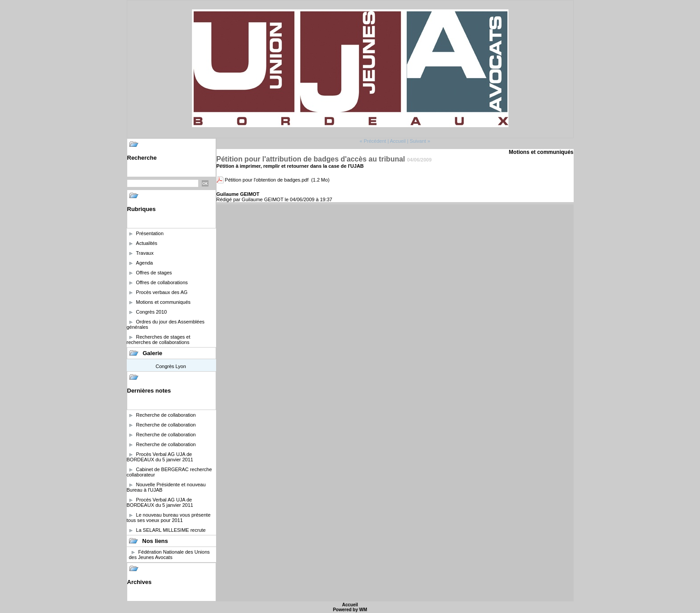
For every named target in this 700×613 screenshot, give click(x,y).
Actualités (147, 243)
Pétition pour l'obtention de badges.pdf (267, 180)
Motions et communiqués (163, 302)
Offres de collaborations (162, 282)
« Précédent (373, 141)
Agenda (145, 263)
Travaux (145, 253)
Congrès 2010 (152, 312)
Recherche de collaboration (166, 415)
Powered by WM (350, 610)
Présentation (150, 233)
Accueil (398, 141)
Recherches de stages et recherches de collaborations (159, 340)
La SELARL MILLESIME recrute (171, 530)
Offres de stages (154, 273)
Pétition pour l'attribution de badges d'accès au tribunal (311, 159)
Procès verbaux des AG (162, 292)
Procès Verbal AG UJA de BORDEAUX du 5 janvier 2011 (160, 457)
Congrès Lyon (171, 366)
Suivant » (420, 141)
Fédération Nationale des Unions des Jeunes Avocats (169, 555)
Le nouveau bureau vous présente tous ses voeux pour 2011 (169, 518)
